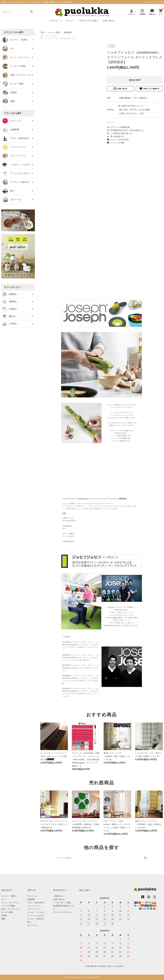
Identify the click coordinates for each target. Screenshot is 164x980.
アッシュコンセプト (16, 173)
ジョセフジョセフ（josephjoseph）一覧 (61, 38)
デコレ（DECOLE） (17, 138)
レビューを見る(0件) (118, 140)
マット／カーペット (16, 57)
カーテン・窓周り (15, 40)
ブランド (69, 21)
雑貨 (9, 101)
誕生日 (9, 316)
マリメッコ (12, 121)
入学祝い (10, 324)
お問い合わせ (109, 21)
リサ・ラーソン (14, 156)
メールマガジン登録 (62, 903)
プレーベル (12, 200)
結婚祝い (10, 294)
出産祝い (10, 309)
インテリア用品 (14, 66)
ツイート (111, 122)
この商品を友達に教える (119, 133)
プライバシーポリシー (63, 912)
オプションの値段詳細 (118, 127)
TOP (42, 36)
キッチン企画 (52, 36)
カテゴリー (54, 21)
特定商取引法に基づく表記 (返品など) (125, 130)
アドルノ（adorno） (17, 182)
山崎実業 (11, 130)
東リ (9, 191)
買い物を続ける (116, 136)
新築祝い (10, 302)
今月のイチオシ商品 (88, 21)
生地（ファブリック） (18, 75)
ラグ (9, 49)
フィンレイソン (14, 147)
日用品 (10, 93)
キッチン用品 (13, 84)
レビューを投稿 (116, 143)
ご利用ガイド (59, 896)
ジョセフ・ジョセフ (16, 165)
